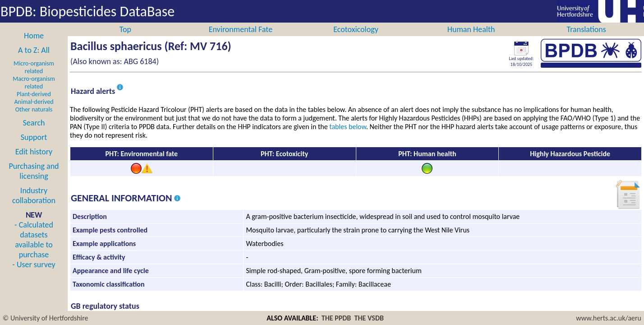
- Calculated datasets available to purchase (34, 250)
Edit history (34, 162)
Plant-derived (34, 104)
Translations (586, 39)
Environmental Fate (241, 39)
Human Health (471, 39)
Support (34, 147)
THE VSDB (369, 318)
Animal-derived (34, 112)
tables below (348, 137)
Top (125, 39)
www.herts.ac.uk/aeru (609, 318)
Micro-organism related (34, 77)
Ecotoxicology (356, 39)
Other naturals (34, 119)
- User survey (34, 274)
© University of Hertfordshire (46, 318)
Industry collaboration (34, 205)
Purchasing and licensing (34, 181)
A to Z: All (34, 60)
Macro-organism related (34, 93)
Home (34, 46)
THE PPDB (336, 318)
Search (34, 133)
